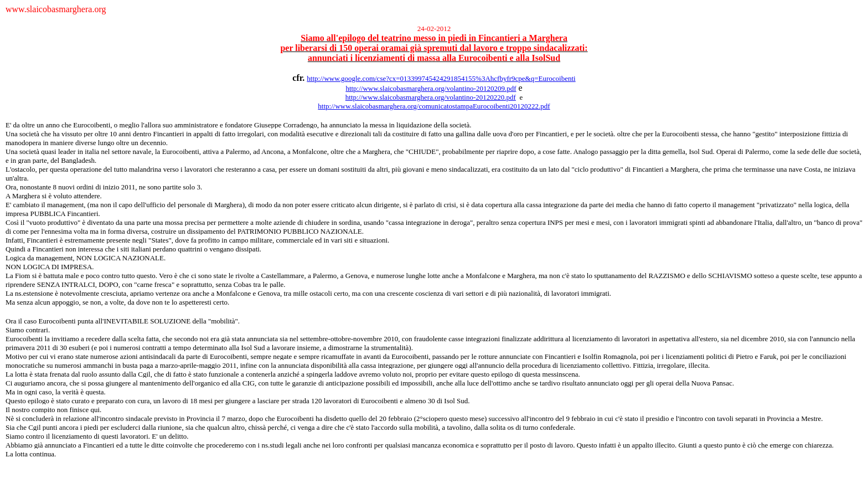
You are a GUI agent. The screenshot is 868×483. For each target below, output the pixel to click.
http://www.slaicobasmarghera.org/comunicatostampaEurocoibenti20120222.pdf (434, 106)
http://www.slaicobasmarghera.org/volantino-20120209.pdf (431, 88)
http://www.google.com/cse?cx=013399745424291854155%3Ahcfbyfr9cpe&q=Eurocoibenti (441, 78)
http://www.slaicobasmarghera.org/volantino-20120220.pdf (431, 97)
